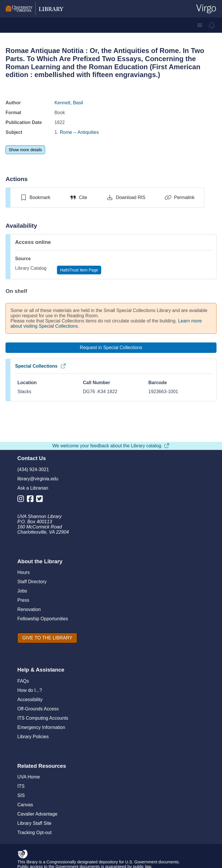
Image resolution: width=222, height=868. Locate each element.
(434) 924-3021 (33, 469)
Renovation (29, 609)
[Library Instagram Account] (22, 500)
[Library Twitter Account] (41, 500)
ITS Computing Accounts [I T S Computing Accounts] (43, 718)
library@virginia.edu (38, 479)
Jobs (22, 591)
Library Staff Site (34, 823)
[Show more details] (25, 150)
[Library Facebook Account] (32, 500)
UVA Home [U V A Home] (29, 777)
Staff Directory (32, 582)
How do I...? (30, 690)
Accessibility (30, 700)
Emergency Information (41, 727)
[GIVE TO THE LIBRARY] (47, 638)
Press (23, 600)
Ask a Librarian (33, 488)
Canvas (25, 805)
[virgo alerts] (212, 25)
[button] (200, 25)
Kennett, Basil (69, 103)
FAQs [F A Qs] (23, 681)
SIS (21, 795)
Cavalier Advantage (37, 814)
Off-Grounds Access (38, 709)
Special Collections (41, 366)
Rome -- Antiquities (79, 132)
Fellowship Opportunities (43, 619)
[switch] (35, 198)
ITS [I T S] (21, 786)
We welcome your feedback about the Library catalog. (111, 446)
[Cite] (78, 198)
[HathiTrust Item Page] (79, 270)
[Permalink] (180, 198)
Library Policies (33, 737)
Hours (24, 572)
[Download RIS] (126, 198)
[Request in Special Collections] (111, 348)
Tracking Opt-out (35, 833)
